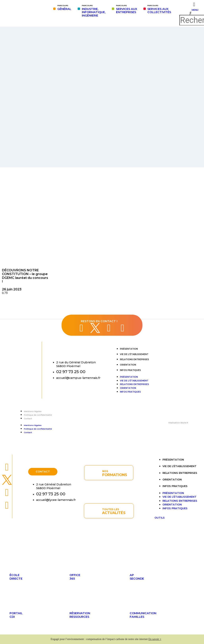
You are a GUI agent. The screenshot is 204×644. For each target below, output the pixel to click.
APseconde (137, 577)
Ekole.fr (184, 423)
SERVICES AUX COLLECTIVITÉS (159, 9)
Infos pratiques (130, 370)
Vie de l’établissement (134, 354)
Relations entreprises (134, 359)
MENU (195, 10)
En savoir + (155, 639)
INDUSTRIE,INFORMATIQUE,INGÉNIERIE (94, 11)
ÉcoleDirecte (16, 577)
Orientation (128, 365)
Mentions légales (33, 411)
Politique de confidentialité (38, 415)
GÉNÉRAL (64, 8)
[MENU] (194, 4)
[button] (190, 13)
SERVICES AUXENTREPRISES (127, 9)
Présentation (129, 349)
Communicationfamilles (143, 615)
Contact (28, 419)
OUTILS (160, 518)
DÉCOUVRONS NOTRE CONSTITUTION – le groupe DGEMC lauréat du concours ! (25, 276)
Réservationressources (80, 615)
